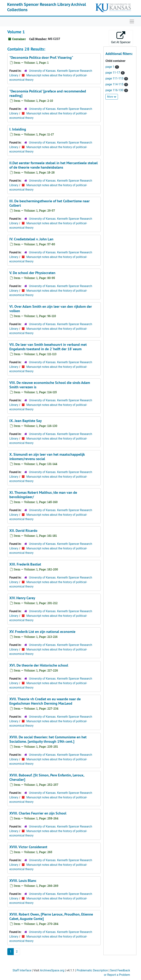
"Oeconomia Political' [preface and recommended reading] (48, 93)
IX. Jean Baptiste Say (26, 421)
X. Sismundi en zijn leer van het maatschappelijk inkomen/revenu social (47, 457)
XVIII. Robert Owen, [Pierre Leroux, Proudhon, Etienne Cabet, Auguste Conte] (51, 916)
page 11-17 (113, 73)
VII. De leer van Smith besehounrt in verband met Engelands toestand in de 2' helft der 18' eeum (48, 347)
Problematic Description (92, 970)
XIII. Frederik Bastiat (25, 564)
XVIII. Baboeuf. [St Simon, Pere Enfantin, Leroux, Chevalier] (47, 777)
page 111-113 (115, 78)
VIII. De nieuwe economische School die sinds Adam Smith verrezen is (50, 385)
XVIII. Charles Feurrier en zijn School (38, 813)
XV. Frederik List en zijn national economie (42, 632)
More (112, 97)
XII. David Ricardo (23, 531)
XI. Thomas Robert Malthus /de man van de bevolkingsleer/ (43, 495)
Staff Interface (22, 970)
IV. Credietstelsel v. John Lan (31, 239)
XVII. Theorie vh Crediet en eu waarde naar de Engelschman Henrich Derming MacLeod (45, 701)
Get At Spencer (121, 38)
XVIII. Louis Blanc (23, 881)
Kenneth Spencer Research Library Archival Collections (47, 7)
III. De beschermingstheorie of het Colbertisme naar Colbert (50, 203)
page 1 (110, 67)
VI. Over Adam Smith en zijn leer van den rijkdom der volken (51, 309)
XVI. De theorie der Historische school (39, 665)
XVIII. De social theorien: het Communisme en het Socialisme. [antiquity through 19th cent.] (48, 739)
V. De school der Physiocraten (32, 273)
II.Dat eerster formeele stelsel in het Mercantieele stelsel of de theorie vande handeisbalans (54, 165)
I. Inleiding (18, 129)
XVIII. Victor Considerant (28, 847)
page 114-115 (115, 84)
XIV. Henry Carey (22, 598)
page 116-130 (115, 90)
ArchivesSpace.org (52, 970)
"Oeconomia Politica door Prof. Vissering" (41, 57)
